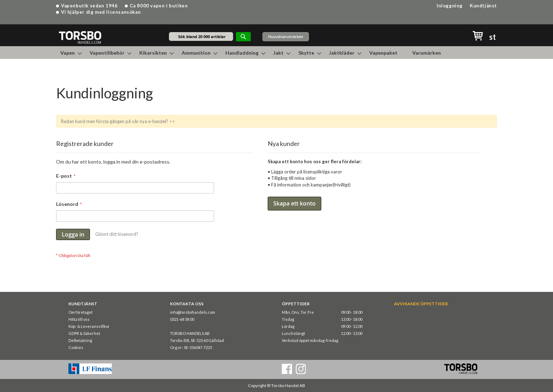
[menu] (276, 53)
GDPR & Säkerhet (84, 333)
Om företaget (81, 312)
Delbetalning (80, 340)
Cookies (76, 347)
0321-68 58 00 (182, 319)
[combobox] (201, 36)
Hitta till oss (79, 319)
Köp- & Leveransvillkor (89, 326)
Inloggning (450, 6)
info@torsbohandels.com (193, 312)
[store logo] (80, 37)
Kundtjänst (483, 6)
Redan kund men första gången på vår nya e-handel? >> (118, 121)
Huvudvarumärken (286, 36)
